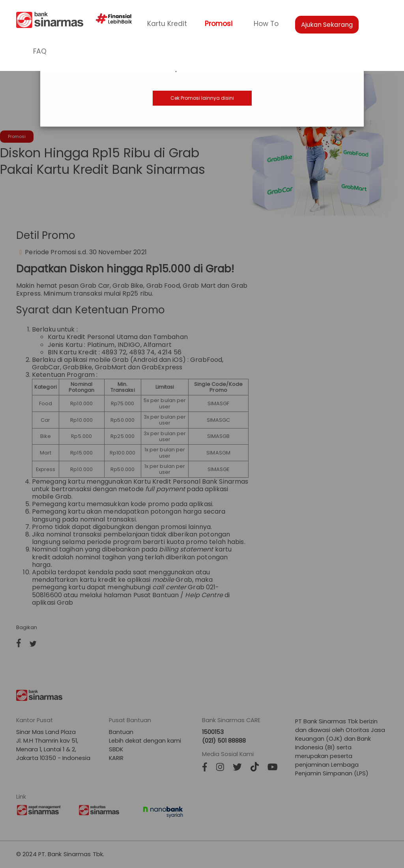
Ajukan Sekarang (327, 25)
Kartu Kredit (167, 24)
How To (266, 24)
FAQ (40, 51)
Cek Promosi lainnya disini (202, 98)
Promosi (219, 24)
